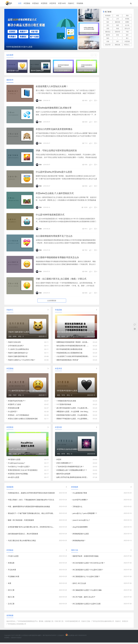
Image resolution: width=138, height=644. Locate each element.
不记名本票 (12, 571)
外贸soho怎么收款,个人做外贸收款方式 (55, 194)
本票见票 (11, 564)
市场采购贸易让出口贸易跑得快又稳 (69, 353)
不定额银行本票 (14, 578)
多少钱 (127, 25)
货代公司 (127, 28)
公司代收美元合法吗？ (16, 346)
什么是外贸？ (13, 413)
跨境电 (127, 19)
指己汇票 (11, 598)
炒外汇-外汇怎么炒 (79, 585)
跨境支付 (125, 623)
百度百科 (13, 639)
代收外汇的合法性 (14, 343)
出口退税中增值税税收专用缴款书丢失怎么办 (57, 258)
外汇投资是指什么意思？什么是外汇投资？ (88, 571)
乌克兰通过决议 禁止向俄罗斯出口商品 (22, 542)
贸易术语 (118, 32)
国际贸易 (118, 22)
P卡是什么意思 (13, 558)
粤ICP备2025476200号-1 (50, 637)
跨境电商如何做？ (79, 542)
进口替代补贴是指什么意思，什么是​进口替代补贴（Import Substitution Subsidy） (86, 409)
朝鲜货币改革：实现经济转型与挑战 (85, 558)
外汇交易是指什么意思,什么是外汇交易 (87, 605)
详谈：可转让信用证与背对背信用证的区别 (56, 151)
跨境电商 (108, 15)
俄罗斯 (108, 35)
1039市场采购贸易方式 (72, 623)
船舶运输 (118, 45)
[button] (74, 47)
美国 (127, 15)
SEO (118, 41)
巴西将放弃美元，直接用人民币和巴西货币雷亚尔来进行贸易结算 (31, 494)
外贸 (118, 15)
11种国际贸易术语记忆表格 (66, 402)
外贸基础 (27, 3)
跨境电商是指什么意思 (81, 535)
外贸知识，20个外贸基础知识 (18, 416)
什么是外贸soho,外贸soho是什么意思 (54, 172)
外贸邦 (59, 461)
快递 (118, 28)
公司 (118, 19)
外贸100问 (62, 3)
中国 (127, 32)
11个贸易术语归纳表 (64, 405)
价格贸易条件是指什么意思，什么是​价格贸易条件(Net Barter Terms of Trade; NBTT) (87, 416)
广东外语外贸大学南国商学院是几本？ (70, 468)
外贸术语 (53, 3)
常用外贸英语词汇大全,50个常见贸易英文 (23, 472)
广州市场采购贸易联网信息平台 (27, 623)
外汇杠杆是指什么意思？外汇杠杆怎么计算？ (89, 564)
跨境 (118, 35)
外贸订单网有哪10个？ (65, 464)
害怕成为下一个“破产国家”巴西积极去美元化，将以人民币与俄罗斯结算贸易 (32, 515)
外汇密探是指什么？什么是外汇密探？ (86, 578)
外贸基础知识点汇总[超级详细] (89, 48)
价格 (108, 41)
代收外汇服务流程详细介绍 (18, 357)
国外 (127, 35)
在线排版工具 (49, 623)
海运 (108, 19)
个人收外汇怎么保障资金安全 (18, 350)
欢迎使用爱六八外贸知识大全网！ (52, 87)
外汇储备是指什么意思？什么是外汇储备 (87, 592)
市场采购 (80, 3)
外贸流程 (127, 41)
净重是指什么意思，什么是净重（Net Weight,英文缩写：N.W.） (80, 413)
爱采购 (41, 623)
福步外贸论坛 (11, 623)
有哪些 (127, 22)
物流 (108, 38)
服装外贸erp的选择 (63, 475)
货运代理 (108, 45)
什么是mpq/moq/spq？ (17, 464)
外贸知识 (35, 3)
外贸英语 (44, 3)
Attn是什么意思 (14, 479)
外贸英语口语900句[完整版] (18, 475)
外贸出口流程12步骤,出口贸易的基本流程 (89, 34)
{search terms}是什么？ (81, 522)
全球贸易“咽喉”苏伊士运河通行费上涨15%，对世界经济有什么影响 (32, 528)
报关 (108, 22)
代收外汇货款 (86, 623)
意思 (108, 28)
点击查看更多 (52, 301)
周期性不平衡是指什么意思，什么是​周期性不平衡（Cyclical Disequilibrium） (84, 420)
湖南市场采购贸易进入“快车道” (67, 361)
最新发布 (10, 80)
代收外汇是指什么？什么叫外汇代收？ (22, 361)
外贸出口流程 (128, 45)
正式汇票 (11, 605)
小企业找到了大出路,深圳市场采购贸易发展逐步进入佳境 (77, 357)
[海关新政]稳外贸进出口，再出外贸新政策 (23, 535)
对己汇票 (11, 592)
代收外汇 (71, 3)
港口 (127, 38)
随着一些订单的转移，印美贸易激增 (21, 522)
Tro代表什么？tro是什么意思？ (19, 468)
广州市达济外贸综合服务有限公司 (103, 623)
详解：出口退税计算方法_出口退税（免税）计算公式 (61, 279)
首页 (20, 3)
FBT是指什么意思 (14, 461)
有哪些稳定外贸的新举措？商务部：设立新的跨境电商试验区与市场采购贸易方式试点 (87, 343)
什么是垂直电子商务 (80, 494)
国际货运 (108, 32)
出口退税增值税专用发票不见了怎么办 (54, 236)
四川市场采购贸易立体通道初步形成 (69, 350)
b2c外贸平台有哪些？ (80, 501)
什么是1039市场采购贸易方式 (50, 215)
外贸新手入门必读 (14, 405)
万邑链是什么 (77, 508)
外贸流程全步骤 (14, 409)
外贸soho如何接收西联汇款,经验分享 (54, 108)
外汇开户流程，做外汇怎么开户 (84, 598)
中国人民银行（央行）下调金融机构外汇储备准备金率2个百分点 (31, 501)
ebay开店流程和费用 (80, 528)
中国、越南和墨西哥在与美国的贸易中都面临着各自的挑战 (29, 508)
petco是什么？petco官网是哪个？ (85, 515)
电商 (118, 25)
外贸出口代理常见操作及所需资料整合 (54, 130)
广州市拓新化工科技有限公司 (16, 625)
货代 (108, 25)
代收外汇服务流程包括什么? (18, 353)
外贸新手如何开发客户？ (17, 402)
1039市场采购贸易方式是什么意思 (19, 47)
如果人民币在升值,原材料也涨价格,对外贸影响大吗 (75, 479)
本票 (9, 585)
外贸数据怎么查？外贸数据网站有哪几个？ (72, 472)
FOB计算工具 (59, 623)
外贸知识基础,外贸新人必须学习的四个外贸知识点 (89, 20)
